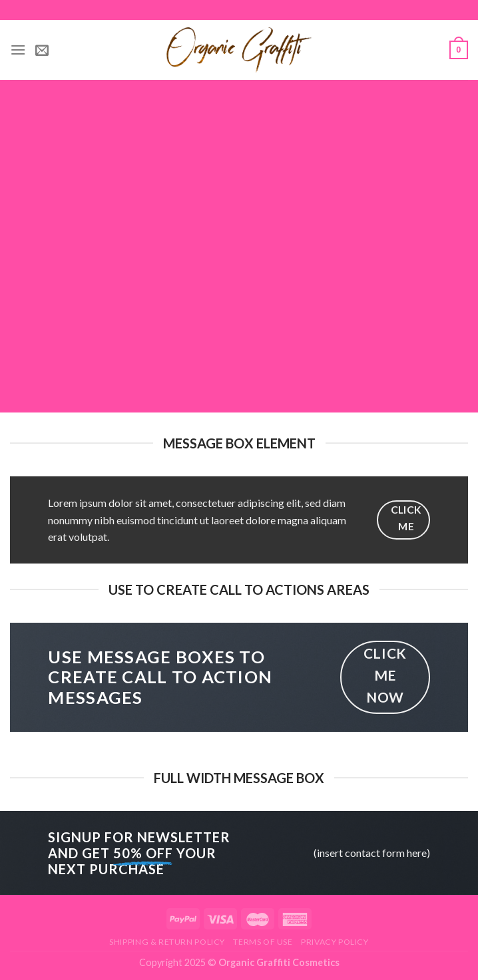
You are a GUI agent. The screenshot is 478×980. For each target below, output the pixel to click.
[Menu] (18, 50)
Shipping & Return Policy (167, 942)
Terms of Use (263, 942)
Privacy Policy (335, 942)
